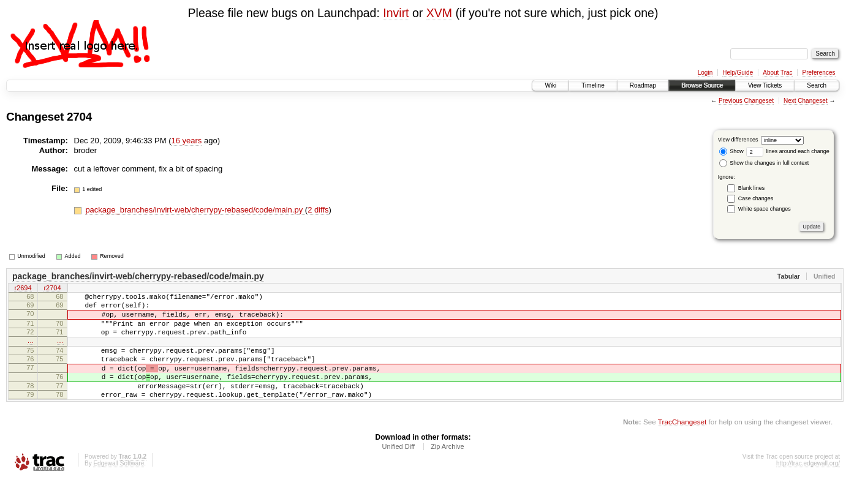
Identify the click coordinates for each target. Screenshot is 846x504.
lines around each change (788, 151)
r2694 (23, 289)
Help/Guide (738, 73)
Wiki (550, 85)
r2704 (52, 289)
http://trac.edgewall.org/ (808, 487)
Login (705, 73)
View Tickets (765, 85)
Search (817, 85)
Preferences (819, 73)
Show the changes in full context (764, 163)
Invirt (396, 13)
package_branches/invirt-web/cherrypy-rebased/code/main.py (195, 210)
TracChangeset (682, 446)
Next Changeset (806, 101)
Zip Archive (447, 470)
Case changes (756, 198)
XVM (439, 13)
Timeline (593, 85)
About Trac (777, 73)
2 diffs (318, 210)
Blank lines (752, 188)
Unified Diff (398, 470)
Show (731, 151)
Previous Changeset (746, 101)
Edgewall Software (119, 487)
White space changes (765, 209)
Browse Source (702, 85)
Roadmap (643, 85)
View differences (738, 140)
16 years (186, 141)
